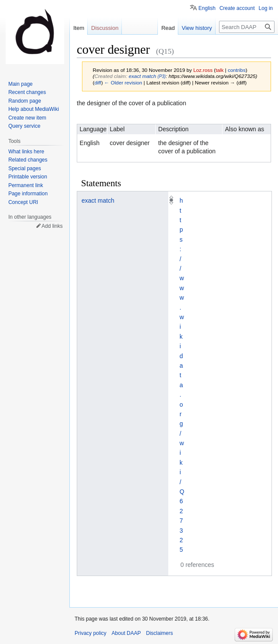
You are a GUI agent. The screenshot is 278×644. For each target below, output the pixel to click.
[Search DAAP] (247, 27)
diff (98, 83)
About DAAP (126, 633)
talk (219, 70)
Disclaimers (160, 633)
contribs (237, 70)
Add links (52, 226)
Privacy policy (90, 633)
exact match (98, 201)
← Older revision (123, 83)
